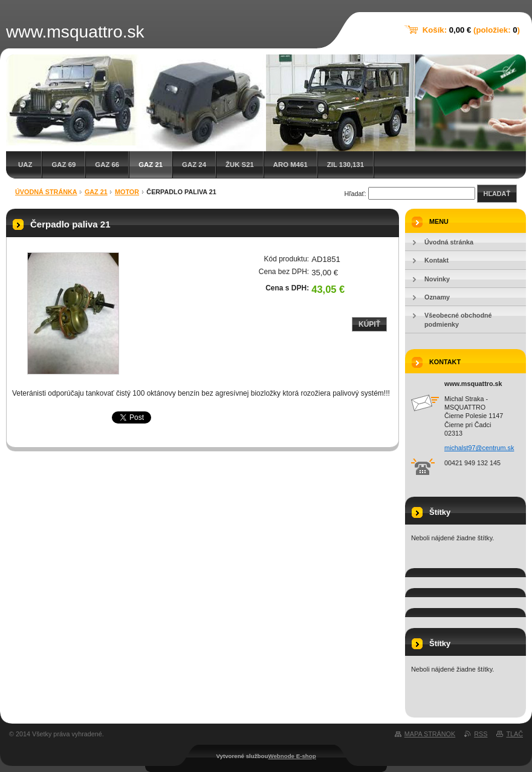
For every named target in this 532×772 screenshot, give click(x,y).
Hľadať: (355, 194)
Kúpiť (369, 324)
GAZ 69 (63, 165)
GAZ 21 (151, 165)
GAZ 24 (194, 165)
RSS (481, 734)
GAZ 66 (107, 165)
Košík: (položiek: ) (471, 30)
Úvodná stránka (46, 192)
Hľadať (497, 194)
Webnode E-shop (292, 756)
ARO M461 (290, 165)
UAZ (25, 165)
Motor (127, 192)
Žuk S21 (240, 165)
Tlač (514, 734)
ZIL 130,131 (345, 165)
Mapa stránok (430, 734)
